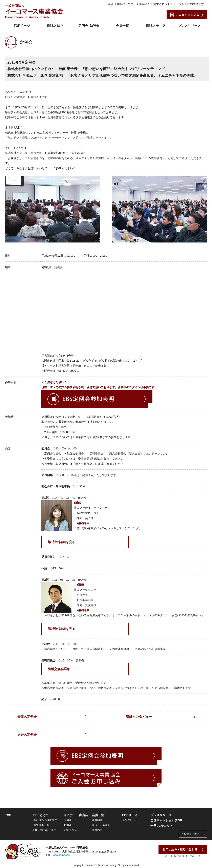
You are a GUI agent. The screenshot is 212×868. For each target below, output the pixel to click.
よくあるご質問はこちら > (183, 856)
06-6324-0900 (61, 855)
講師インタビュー (139, 717)
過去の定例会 (27, 735)
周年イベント (71, 830)
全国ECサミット (162, 826)
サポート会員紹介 (102, 825)
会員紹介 (97, 820)
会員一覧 (122, 26)
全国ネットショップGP (166, 820)
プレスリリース (189, 26)
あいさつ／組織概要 (45, 820)
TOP (8, 815)
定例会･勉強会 (89, 26)
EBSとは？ (55, 26)
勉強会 (68, 825)
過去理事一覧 (41, 825)
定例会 (68, 820)
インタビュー (130, 820)
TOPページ (22, 26)
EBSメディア (156, 26)
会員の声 (97, 830)
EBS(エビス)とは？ (45, 830)
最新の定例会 (27, 717)
